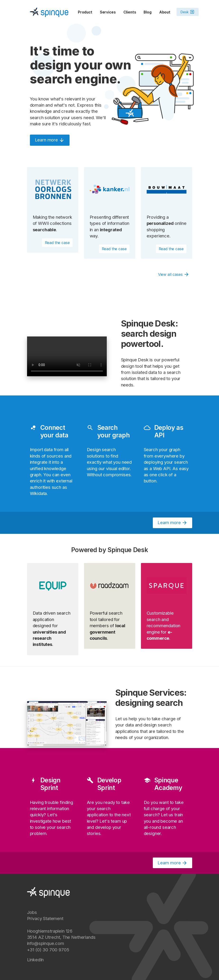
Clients (130, 12)
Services (108, 12)
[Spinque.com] (49, 12)
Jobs (32, 912)
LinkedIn (35, 960)
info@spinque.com (46, 943)
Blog (147, 12)
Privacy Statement (45, 918)
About (165, 12)
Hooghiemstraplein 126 (50, 931)
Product (85, 12)
